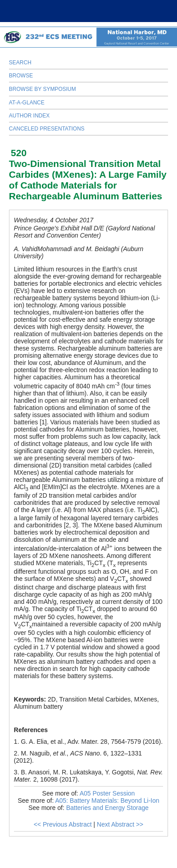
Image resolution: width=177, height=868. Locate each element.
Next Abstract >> (120, 824)
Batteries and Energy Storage (107, 808)
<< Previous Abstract (63, 824)
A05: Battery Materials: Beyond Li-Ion (107, 801)
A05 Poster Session (107, 793)
